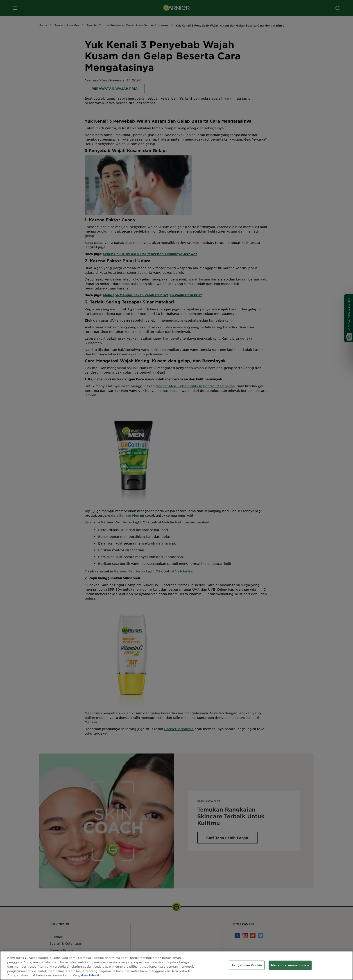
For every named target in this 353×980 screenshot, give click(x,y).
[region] (176, 965)
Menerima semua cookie (290, 965)
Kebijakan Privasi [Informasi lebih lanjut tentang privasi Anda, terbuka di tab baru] (86, 975)
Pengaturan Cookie (247, 965)
